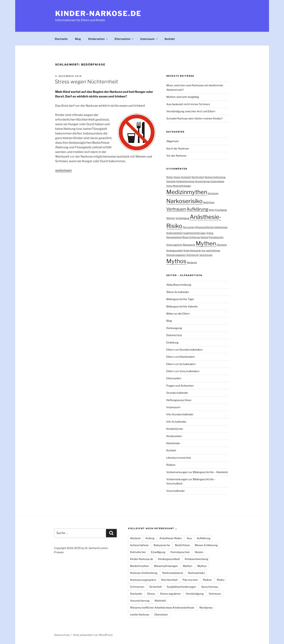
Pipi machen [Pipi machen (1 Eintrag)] (189, 227)
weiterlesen (63, 170)
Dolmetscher (138, 552)
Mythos (202, 566)
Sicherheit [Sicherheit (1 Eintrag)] (186, 177)
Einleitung (172, 342)
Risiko (221, 580)
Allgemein (172, 141)
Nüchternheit (169, 580)
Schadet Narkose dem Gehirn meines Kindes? (194, 118)
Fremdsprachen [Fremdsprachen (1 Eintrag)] (216, 237)
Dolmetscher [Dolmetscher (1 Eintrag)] (193, 255)
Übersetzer (161, 614)
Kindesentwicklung (197, 559)
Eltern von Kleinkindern (181, 357)
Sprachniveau (210, 587)
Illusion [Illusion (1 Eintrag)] (177, 177)
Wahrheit (160, 601)
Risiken (171, 465)
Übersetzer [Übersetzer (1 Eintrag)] (222, 245)
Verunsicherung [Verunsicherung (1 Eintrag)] (202, 181)
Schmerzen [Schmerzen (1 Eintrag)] (213, 193)
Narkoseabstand (173, 573)
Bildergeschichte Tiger (180, 299)
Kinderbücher (175, 429)
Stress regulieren (170, 594)
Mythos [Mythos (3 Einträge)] (176, 261)
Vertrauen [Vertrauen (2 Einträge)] (176, 209)
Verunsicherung (140, 601)
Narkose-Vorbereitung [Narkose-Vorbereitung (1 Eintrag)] (215, 177)
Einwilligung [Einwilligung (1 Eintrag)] (221, 210)
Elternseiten (124, 39)
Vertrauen (215, 594)
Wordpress (206, 607)
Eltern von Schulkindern (181, 364)
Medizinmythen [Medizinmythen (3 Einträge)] (187, 192)
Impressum (149, 39)
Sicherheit (155, 587)
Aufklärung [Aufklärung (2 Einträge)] (197, 209)
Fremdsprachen (180, 552)
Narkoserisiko (196, 573)
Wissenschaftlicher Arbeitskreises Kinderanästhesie (162, 607)
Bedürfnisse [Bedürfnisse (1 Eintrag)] (209, 202)
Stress (151, 594)
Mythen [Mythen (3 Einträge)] (206, 243)
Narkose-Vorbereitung (144, 573)
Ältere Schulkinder (178, 292)
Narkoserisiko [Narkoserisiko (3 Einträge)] (184, 201)
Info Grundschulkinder (180, 414)
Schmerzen (137, 587)
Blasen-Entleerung (206, 545)
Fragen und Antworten (180, 386)
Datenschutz (174, 335)
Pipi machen (190, 580)
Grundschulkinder (177, 393)
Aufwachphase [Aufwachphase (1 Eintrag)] (217, 181)
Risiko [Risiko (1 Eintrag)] (212, 210)
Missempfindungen (166, 566)
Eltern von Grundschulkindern (184, 350)
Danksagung (174, 328)
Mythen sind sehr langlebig (183, 97)
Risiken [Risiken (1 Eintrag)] (170, 177)
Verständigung (195, 594)
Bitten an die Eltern (178, 314)
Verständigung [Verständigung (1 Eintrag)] (182, 218)
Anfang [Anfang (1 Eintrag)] (210, 233)
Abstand (135, 538)
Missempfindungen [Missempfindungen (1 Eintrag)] (182, 186)
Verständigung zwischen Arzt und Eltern (191, 111)
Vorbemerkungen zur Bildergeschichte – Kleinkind (197, 472)
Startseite (61, 39)
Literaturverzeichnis (179, 458)
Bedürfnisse (182, 545)
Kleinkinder (173, 443)
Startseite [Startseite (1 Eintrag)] (171, 181)
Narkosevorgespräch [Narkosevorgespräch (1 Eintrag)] (176, 255)
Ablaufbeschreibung (179, 285)
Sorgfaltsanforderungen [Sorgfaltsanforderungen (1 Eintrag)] (194, 233)
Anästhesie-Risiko (171, 538)
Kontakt (170, 39)
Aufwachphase (139, 545)
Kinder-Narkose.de (98, 13)
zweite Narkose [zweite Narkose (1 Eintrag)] (213, 251)
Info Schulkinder (176, 422)
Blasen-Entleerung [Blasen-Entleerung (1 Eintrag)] (191, 237)
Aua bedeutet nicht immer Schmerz (188, 104)
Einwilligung (158, 552)
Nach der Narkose (178, 148)
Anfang (150, 538)
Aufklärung (204, 538)
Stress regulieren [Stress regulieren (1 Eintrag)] (174, 245)
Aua (189, 538)
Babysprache (162, 545)
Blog (78, 39)
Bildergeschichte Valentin (182, 306)
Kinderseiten (98, 39)
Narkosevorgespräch (143, 580)
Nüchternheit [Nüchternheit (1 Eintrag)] (198, 177)
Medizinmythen (140, 566)
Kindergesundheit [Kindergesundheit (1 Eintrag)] (175, 251)
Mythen (188, 566)
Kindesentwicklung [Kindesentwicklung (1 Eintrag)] (185, 181)
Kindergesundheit (169, 559)
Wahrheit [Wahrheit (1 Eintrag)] (171, 218)
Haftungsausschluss (179, 400)
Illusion (199, 552)
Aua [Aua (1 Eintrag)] (203, 251)
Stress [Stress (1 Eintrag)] (169, 186)
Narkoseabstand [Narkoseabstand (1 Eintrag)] (174, 237)
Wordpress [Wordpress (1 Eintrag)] (192, 262)
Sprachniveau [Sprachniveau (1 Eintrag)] (206, 255)
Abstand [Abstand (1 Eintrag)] (204, 237)
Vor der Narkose (176, 156)
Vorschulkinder (176, 491)
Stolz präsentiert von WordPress (93, 635)
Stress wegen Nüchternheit (86, 82)
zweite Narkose (140, 614)
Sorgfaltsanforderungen (181, 587)
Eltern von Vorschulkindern (183, 371)
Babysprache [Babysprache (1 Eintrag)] (189, 245)
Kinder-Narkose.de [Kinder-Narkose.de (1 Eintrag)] (192, 251)
